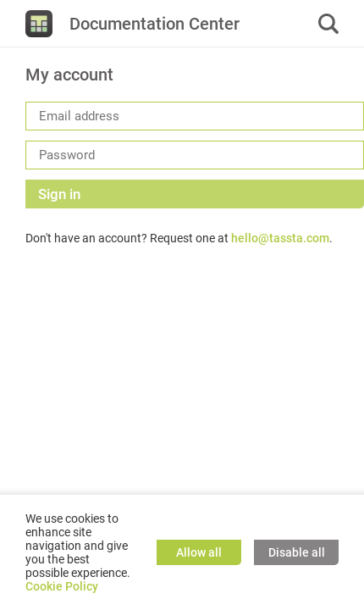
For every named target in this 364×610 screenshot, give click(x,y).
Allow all (199, 552)
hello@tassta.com (280, 238)
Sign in (59, 194)
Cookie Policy (62, 586)
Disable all (297, 552)
